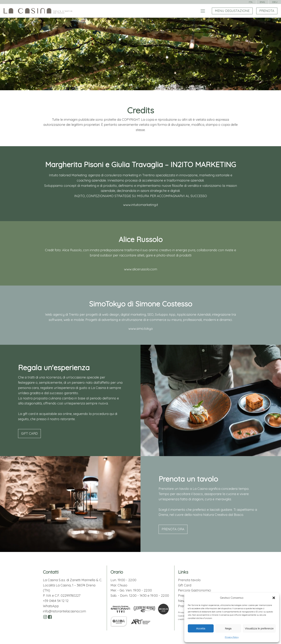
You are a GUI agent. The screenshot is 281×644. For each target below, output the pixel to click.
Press (182, 596)
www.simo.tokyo (141, 329)
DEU (275, 2)
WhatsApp (51, 606)
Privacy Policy (232, 637)
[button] (274, 598)
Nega (228, 628)
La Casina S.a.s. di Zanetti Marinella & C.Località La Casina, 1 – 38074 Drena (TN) (73, 585)
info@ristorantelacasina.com (64, 611)
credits (181, 619)
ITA (251, 2)
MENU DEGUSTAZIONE (232, 11)
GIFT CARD (29, 433)
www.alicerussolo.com (141, 269)
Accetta (201, 628)
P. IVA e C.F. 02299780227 (62, 596)
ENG (262, 2)
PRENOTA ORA (173, 529)
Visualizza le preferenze (259, 628)
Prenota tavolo (189, 580)
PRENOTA (267, 11)
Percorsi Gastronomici (194, 590)
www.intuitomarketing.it (141, 205)
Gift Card (185, 585)
